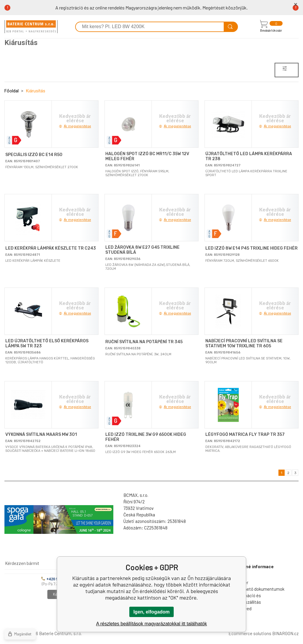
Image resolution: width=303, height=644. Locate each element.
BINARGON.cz (285, 633)
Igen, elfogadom (152, 612)
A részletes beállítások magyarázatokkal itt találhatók (151, 624)
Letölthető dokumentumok (258, 589)
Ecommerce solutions (250, 633)
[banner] (31, 27)
